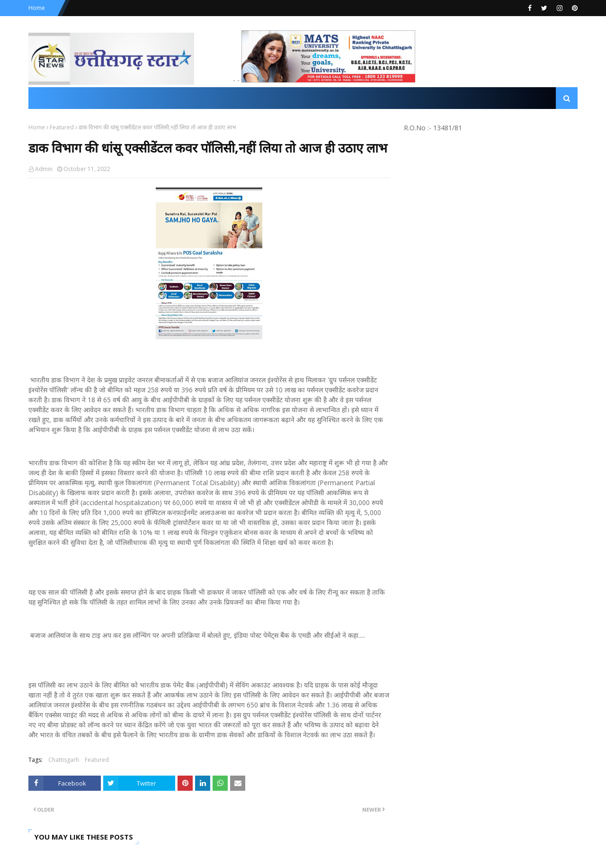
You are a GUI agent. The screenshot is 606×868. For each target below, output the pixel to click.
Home (37, 8)
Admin (44, 169)
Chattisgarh (64, 760)
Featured (62, 127)
